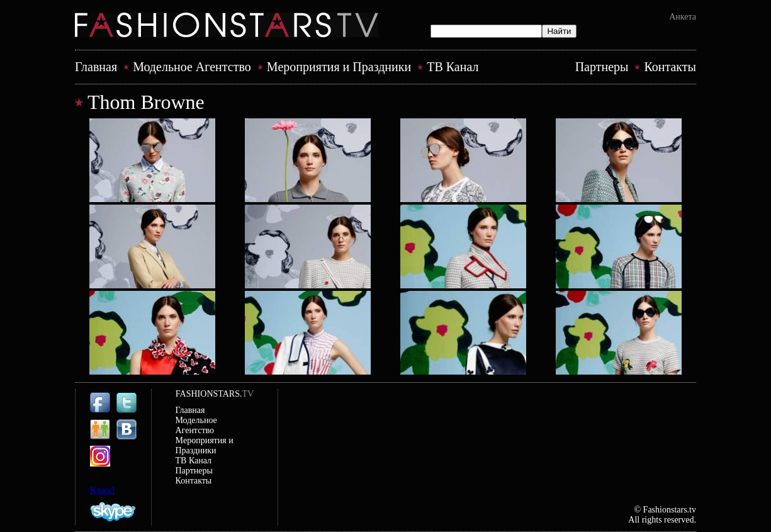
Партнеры (602, 67)
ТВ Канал (453, 67)
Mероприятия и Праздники (339, 67)
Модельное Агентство (192, 67)
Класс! (103, 490)
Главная (96, 67)
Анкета (683, 17)
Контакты (670, 67)
